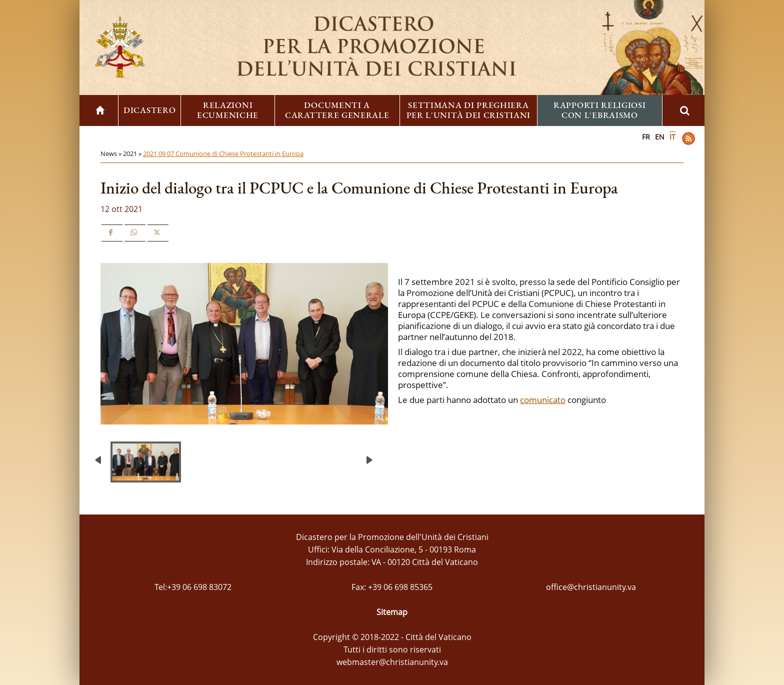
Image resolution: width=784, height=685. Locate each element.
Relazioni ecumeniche (228, 110)
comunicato (543, 400)
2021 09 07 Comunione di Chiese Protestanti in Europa (223, 153)
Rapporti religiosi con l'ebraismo (600, 110)
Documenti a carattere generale (337, 110)
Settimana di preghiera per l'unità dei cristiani (469, 110)
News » (112, 153)
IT (672, 137)
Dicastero (149, 110)
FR (646, 137)
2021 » (133, 153)
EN (660, 137)
